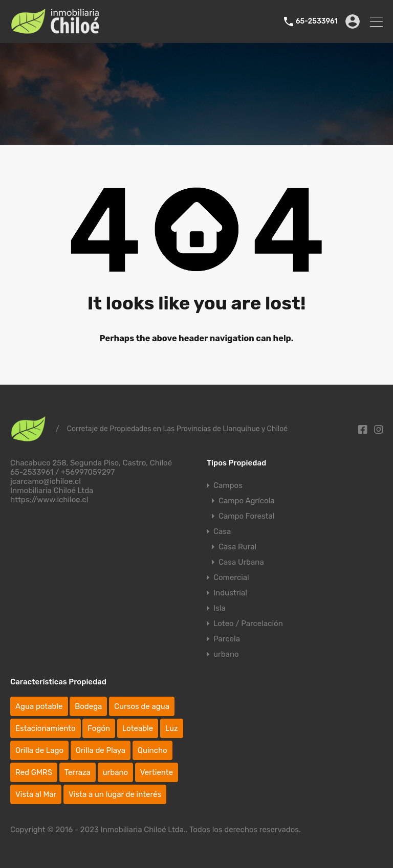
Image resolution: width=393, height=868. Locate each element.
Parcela (227, 639)
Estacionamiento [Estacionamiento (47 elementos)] (46, 728)
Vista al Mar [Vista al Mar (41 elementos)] (36, 794)
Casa (222, 531)
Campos (228, 485)
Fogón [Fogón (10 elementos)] (99, 728)
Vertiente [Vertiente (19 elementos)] (157, 772)
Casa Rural (237, 547)
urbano (226, 654)
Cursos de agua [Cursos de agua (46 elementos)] (142, 706)
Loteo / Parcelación (248, 624)
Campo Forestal (246, 516)
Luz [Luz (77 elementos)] (172, 728)
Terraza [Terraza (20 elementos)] (78, 772)
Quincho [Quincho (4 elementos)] (152, 750)
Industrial (230, 593)
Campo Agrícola (247, 501)
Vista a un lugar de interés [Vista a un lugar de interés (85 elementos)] (115, 794)
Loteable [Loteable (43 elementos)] (138, 728)
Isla (220, 608)
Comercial (231, 577)
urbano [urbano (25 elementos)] (116, 772)
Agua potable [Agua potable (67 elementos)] (39, 706)
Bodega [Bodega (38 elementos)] (88, 706)
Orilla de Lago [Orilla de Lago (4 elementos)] (39, 750)
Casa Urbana (241, 562)
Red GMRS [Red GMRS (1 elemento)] (34, 772)
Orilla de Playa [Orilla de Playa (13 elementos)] (101, 750)
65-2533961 (317, 21)
